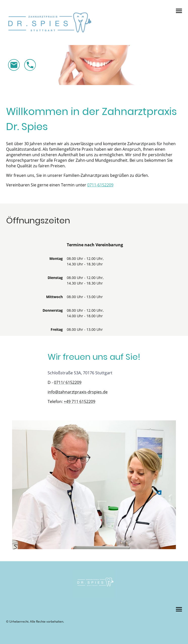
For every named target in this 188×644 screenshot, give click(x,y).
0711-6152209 (100, 185)
